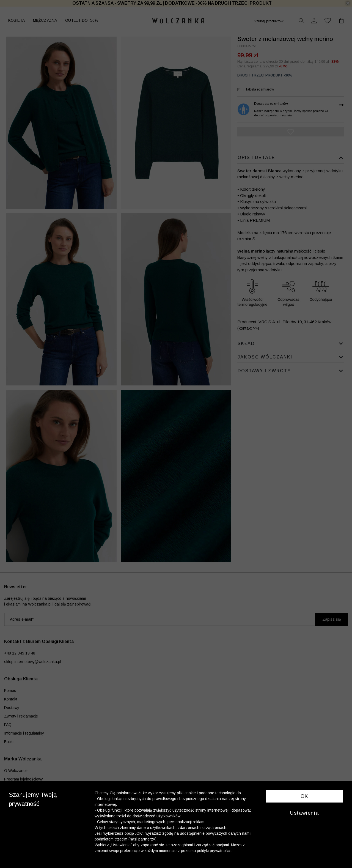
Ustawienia (304, 813)
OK (305, 796)
